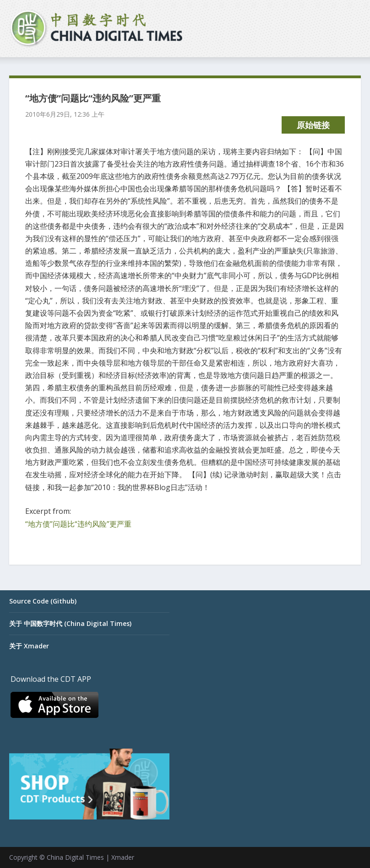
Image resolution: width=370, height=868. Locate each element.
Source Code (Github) (43, 601)
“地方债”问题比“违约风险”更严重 (78, 524)
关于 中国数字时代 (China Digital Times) (70, 623)
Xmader (123, 857)
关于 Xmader (29, 646)
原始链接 (313, 125)
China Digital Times (75, 857)
